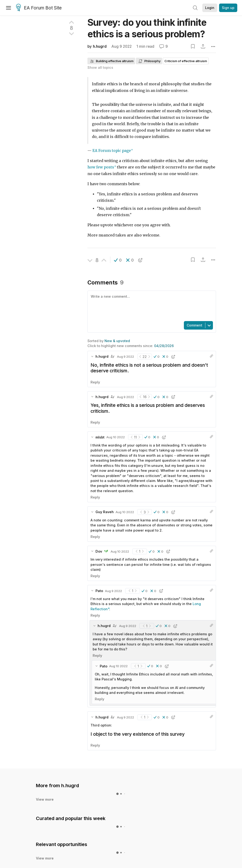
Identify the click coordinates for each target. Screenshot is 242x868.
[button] (118, 256)
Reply (95, 357)
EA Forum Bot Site (39, 8)
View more (45, 774)
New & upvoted (117, 316)
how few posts (101, 163)
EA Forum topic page (112, 147)
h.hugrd (100, 46)
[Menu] (9, 8)
